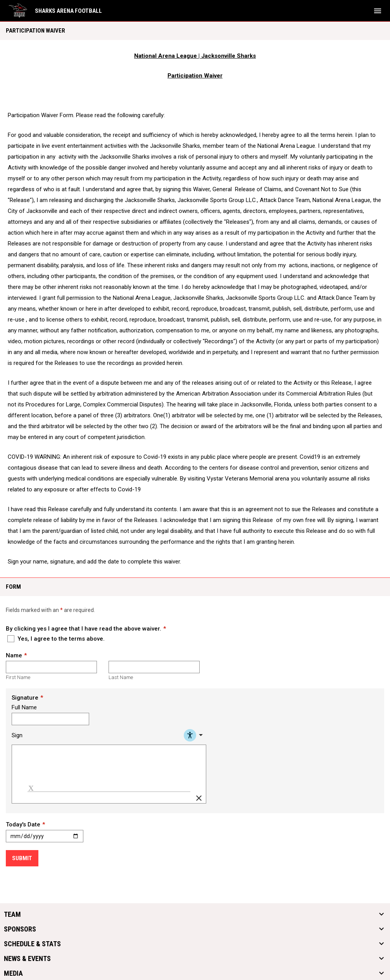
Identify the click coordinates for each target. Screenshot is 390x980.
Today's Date (23, 824)
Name (14, 655)
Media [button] (13, 973)
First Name (18, 677)
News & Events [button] (27, 959)
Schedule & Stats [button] (32, 944)
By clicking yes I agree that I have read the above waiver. (84, 629)
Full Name (24, 707)
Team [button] (12, 914)
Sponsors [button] (20, 929)
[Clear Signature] (199, 798)
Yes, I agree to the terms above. (56, 639)
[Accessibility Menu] (195, 735)
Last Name (121, 677)
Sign (17, 735)
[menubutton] (378, 11)
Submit (22, 858)
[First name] (51, 667)
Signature (25, 698)
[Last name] (154, 667)
